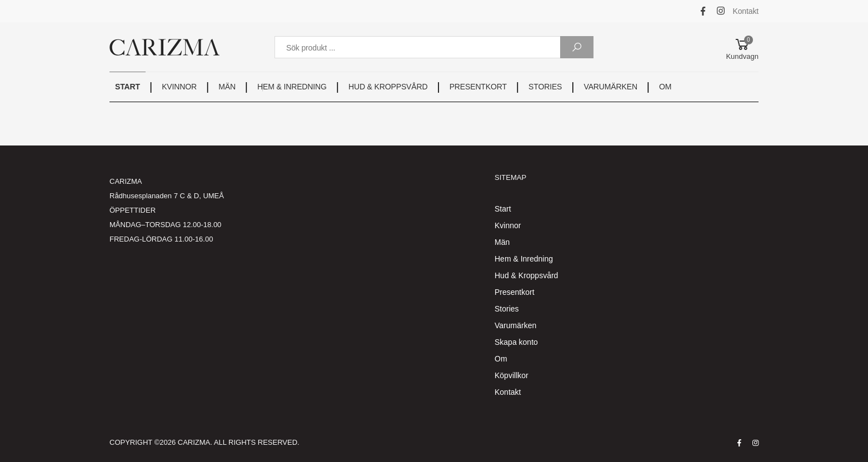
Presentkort (515, 292)
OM (665, 87)
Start (503, 209)
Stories (507, 309)
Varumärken (515, 325)
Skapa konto (516, 342)
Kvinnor (508, 225)
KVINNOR (179, 87)
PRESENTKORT (478, 87)
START (128, 87)
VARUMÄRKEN (611, 87)
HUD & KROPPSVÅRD (388, 87)
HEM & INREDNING (292, 87)
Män (502, 242)
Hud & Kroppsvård (526, 275)
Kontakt (746, 11)
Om (501, 359)
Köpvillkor (512, 375)
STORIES (545, 87)
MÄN (227, 87)
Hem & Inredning (524, 259)
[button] (742, 47)
